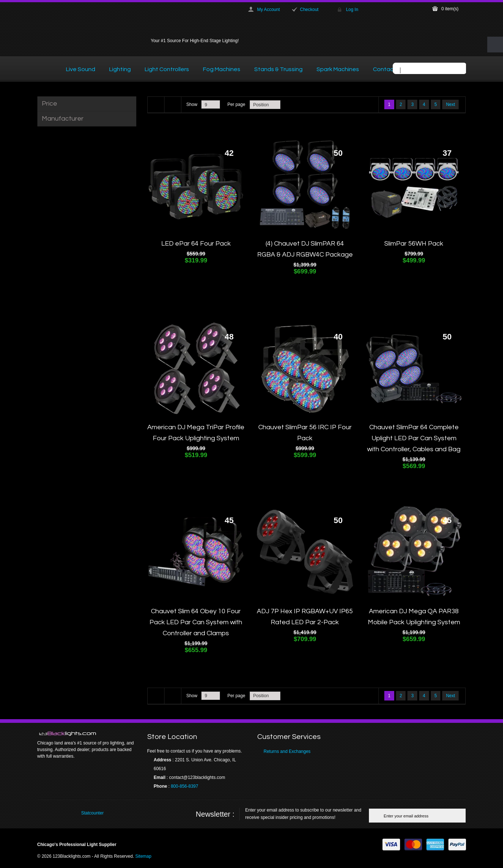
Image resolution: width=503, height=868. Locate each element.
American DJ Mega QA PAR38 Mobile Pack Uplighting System (414, 617)
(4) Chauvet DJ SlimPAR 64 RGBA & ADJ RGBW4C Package (305, 249)
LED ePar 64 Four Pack (196, 244)
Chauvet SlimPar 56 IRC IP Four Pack (305, 433)
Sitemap (143, 856)
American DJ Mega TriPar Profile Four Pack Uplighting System (196, 433)
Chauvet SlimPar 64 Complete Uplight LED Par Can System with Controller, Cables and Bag (414, 438)
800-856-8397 (184, 786)
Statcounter (93, 813)
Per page (236, 104)
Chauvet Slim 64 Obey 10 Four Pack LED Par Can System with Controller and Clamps (196, 622)
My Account (269, 10)
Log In (352, 10)
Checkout (309, 10)
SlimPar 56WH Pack (414, 244)
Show (192, 104)
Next (450, 104)
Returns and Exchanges (287, 751)
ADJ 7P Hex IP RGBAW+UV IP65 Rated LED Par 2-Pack (305, 617)
